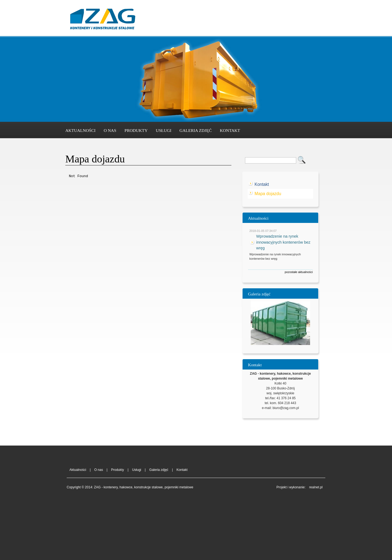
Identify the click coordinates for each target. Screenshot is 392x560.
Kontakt (230, 130)
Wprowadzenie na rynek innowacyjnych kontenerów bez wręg (283, 242)
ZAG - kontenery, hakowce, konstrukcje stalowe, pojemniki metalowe (102, 20)
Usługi (163, 130)
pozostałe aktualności (299, 272)
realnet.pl (316, 487)
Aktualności (80, 130)
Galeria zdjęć (195, 130)
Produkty (136, 130)
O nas (110, 130)
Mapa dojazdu (268, 194)
